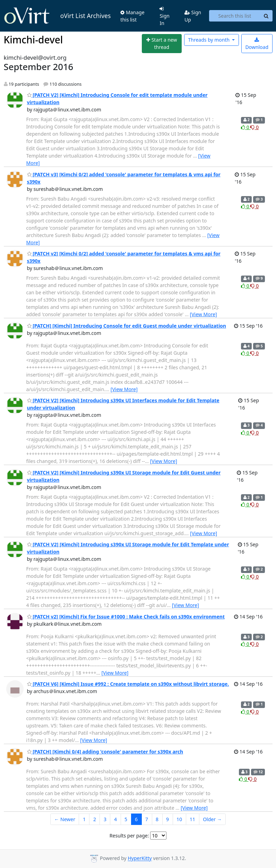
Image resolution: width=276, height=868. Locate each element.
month (209, 40)
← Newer (65, 819)
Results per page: (129, 836)
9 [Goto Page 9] (167, 819)
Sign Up (193, 16)
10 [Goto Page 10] (179, 819)
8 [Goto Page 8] (157, 819)
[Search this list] (235, 16)
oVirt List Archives (57, 16)
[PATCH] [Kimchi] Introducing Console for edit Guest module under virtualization (127, 326)
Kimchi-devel (33, 40)
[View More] (204, 314)
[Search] (266, 16)
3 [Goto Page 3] (105, 819)
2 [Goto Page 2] (95, 819)
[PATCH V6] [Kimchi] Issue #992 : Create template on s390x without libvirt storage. (128, 684)
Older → (212, 819)
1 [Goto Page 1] (84, 819)
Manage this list (132, 16)
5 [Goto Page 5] (126, 819)
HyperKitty (140, 858)
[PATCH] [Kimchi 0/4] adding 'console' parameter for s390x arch (105, 752)
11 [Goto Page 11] (192, 819)
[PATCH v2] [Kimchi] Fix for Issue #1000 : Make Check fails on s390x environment (126, 617)
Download (257, 44)
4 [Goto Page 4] (115, 819)
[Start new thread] (162, 44)
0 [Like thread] (246, 127)
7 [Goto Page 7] (147, 819)
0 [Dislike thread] (255, 127)
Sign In (165, 16)
